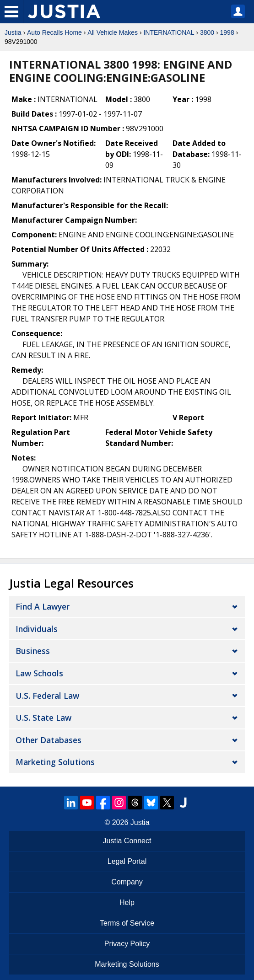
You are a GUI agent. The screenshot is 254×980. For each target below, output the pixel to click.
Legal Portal (127, 861)
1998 (227, 32)
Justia (13, 32)
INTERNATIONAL (169, 32)
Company (127, 882)
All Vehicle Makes (113, 32)
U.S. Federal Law (47, 696)
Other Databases (49, 740)
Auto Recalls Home (54, 32)
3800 (207, 32)
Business (33, 651)
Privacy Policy (127, 944)
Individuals (37, 629)
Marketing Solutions (55, 762)
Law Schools (39, 673)
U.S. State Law (43, 718)
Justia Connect (127, 841)
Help (127, 902)
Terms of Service (127, 923)
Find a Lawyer (43, 606)
